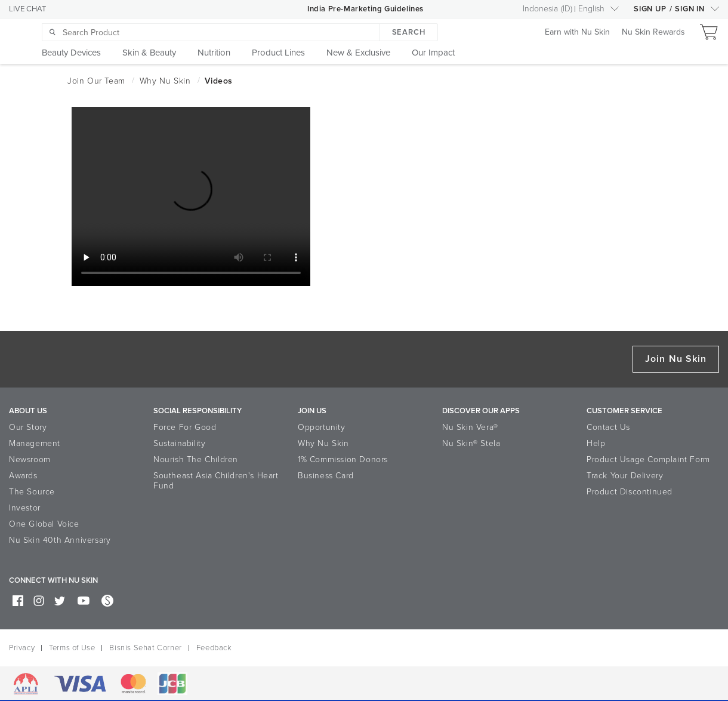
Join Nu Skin (676, 359)
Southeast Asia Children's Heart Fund (216, 481)
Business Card (326, 476)
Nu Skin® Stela (471, 443)
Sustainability (179, 443)
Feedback (214, 648)
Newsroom (30, 459)
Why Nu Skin (323, 443)
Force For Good (185, 427)
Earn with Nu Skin (577, 33)
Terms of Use (72, 648)
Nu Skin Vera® (470, 427)
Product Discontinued (630, 492)
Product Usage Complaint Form (648, 459)
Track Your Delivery (625, 476)
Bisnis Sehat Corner (145, 648)
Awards (23, 476)
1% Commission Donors (343, 459)
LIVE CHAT (27, 9)
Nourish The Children (196, 459)
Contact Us (608, 427)
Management (35, 443)
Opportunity (322, 427)
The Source (32, 492)
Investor (25, 508)
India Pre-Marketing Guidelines (365, 9)
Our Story (28, 427)
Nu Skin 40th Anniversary (60, 540)
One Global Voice (44, 524)
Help (596, 443)
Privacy (22, 648)
